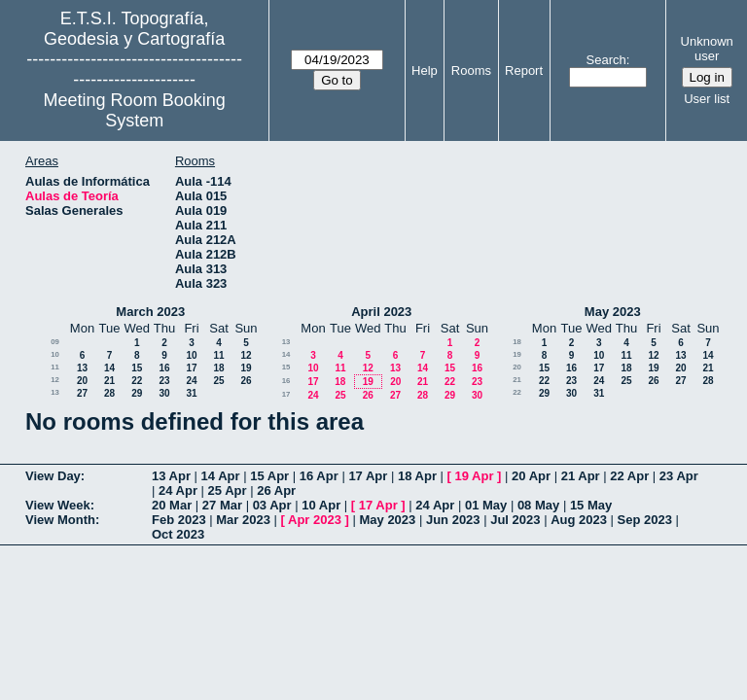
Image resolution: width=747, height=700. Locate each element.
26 (246, 381)
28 (109, 393)
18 (218, 368)
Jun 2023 (453, 520)
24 (191, 381)
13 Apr (171, 476)
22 (137, 381)
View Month (60, 520)
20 (82, 381)
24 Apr (178, 490)
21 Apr (581, 476)
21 (109, 381)
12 (246, 355)
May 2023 (613, 312)
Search (606, 60)
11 (218, 355)
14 (109, 368)
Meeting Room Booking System (135, 110)
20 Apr (531, 476)
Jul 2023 (515, 520)
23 (164, 381)
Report (524, 70)
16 (164, 368)
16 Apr (319, 476)
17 (191, 368)
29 (137, 393)
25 (218, 381)
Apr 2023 (315, 520)
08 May (538, 505)
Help (425, 70)
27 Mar (222, 505)
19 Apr (475, 476)
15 (137, 368)
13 (82, 368)
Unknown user (707, 49)
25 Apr (228, 490)
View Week (58, 505)
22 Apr (629, 476)
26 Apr (276, 490)
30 (164, 393)
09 (55, 342)
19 (246, 368)
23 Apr (679, 476)
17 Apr (368, 476)
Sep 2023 (645, 520)
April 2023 (381, 312)
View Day (53, 476)
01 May (486, 505)
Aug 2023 (579, 520)
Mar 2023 (243, 520)
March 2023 (150, 312)
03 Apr (272, 505)
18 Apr (417, 476)
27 (82, 393)
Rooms (471, 70)
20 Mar (172, 505)
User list (707, 99)
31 (191, 393)
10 (55, 354)
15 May (591, 505)
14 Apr (221, 476)
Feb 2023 (179, 520)
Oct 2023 (178, 534)
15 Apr (269, 476)
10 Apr (321, 505)
